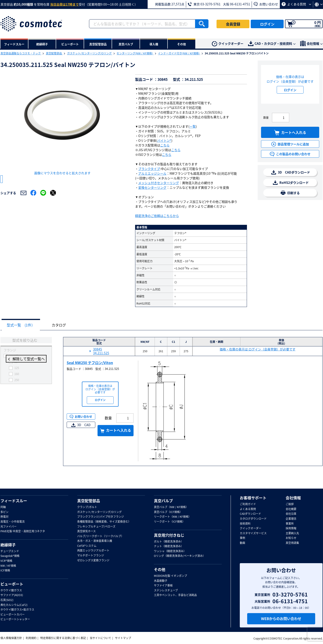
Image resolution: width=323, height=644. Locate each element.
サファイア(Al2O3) (12, 595)
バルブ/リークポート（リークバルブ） (100, 536)
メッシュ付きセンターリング (159, 183)
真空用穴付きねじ (169, 535)
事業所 (290, 524)
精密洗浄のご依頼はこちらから (157, 216)
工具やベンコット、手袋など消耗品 (175, 595)
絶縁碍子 (8, 545)
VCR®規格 (6, 561)
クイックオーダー (228, 44)
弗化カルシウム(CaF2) (14, 605)
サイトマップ (123, 638)
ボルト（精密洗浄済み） (169, 542)
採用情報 (291, 528)
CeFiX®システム (87, 546)
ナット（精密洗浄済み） (169, 546)
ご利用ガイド (248, 504)
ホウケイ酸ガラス (11, 590)
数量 (266, 118)
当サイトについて (100, 638)
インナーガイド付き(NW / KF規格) (179, 53)
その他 (160, 569)
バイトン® (164, 140)
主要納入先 (292, 533)
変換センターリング (152, 187)
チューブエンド (10, 551)
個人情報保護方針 (11, 638)
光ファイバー (8, 527)
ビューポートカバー (13, 615)
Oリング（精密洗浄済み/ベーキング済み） (180, 556)
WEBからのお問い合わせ (281, 618)
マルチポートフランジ (91, 556)
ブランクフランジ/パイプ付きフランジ (101, 517)
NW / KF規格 (8, 566)
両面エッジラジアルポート (93, 551)
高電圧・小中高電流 (13, 522)
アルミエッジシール (152, 173)
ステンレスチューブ (166, 590)
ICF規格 (5, 571)
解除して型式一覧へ (26, 359)
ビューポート (12, 584)
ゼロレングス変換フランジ (93, 560)
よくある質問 (296, 4)
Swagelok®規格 (10, 556)
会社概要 (291, 509)
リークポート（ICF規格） (169, 522)
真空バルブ (163, 501)
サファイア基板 (163, 586)
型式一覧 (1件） (22, 325)
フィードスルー (14, 501)
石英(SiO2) (7, 600)
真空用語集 (292, 543)
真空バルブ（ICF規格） (168, 512)
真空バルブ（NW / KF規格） (171, 507)
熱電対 (4, 517)
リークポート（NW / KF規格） (172, 517)
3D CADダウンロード (291, 172)
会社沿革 (291, 514)
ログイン (267, 24)
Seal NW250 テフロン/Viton (90, 363)
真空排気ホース (86, 531)
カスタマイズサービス (253, 533)
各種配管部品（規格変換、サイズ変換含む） (104, 522)
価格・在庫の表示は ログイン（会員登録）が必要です (258, 349)
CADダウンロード (250, 514)
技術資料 (245, 524)
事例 (242, 538)
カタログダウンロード (253, 519)
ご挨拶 (290, 504)
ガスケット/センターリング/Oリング (90, 53)
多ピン (4, 512)
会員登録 (233, 24)
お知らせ (291, 538)
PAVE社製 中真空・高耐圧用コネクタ (23, 531)
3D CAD (81, 425)
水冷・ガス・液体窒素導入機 (95, 541)
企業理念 (291, 519)
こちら (165, 145)
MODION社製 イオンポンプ (170, 576)
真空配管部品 (54, 53)
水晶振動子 (161, 581)
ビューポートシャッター (15, 619)
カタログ (62, 325)
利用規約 (31, 638)
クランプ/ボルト (87, 507)
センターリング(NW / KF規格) (135, 53)
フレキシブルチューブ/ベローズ (96, 527)
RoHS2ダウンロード (291, 183)
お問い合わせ (266, 4)
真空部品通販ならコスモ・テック (21, 53)
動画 (242, 543)
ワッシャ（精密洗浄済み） (170, 551)
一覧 (193, 126)
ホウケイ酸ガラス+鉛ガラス (17, 610)
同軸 (3, 507)
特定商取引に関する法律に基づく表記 (63, 638)
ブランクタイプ (149, 169)
